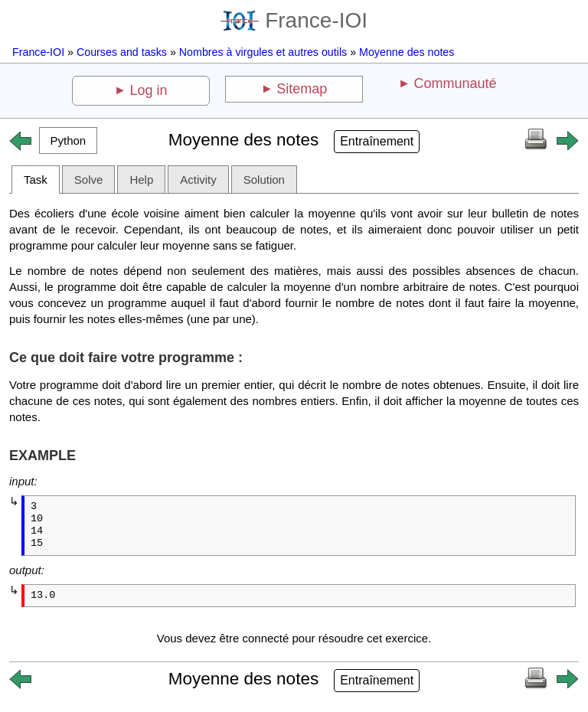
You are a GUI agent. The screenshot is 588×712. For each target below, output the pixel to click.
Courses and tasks (122, 52)
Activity (198, 180)
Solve (89, 180)
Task (36, 180)
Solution (264, 180)
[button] (68, 140)
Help (141, 180)
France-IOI (294, 20)
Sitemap (302, 89)
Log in (149, 90)
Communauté (455, 83)
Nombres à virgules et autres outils (263, 52)
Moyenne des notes (407, 52)
